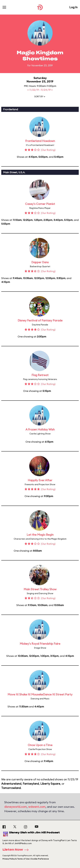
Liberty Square (50, 784)
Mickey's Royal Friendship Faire (40, 644)
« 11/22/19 (33, 90)
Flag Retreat (40, 375)
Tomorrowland (11, 788)
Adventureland (11, 784)
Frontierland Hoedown (40, 141)
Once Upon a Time (40, 745)
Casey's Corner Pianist (40, 204)
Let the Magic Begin (40, 535)
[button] (40, 97)
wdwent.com (37, 807)
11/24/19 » (47, 90)
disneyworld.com (16, 807)
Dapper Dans (40, 262)
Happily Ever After (40, 480)
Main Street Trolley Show (40, 589)
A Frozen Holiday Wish (40, 429)
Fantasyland (31, 784)
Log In (73, 7)
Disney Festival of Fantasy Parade (40, 320)
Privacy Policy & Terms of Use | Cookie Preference (26, 859)
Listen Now (17, 850)
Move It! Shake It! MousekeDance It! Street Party (40, 694)
